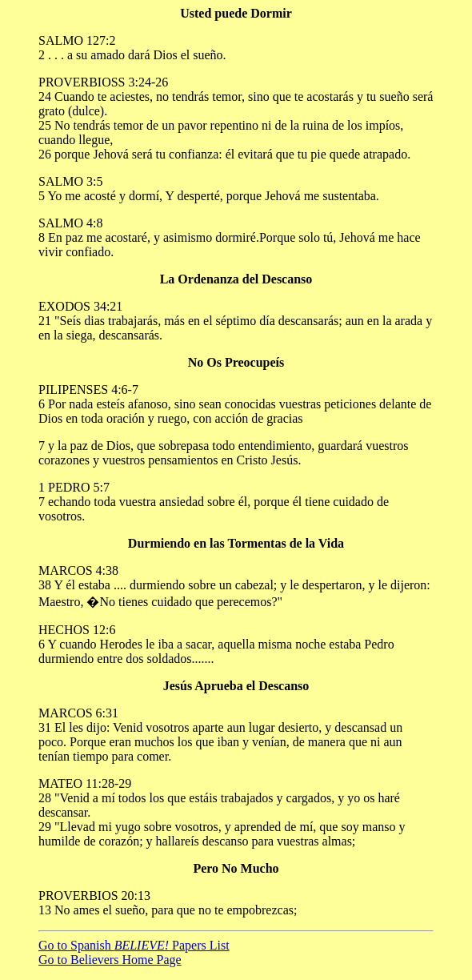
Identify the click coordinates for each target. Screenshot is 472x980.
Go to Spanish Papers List (134, 945)
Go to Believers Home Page (110, 960)
